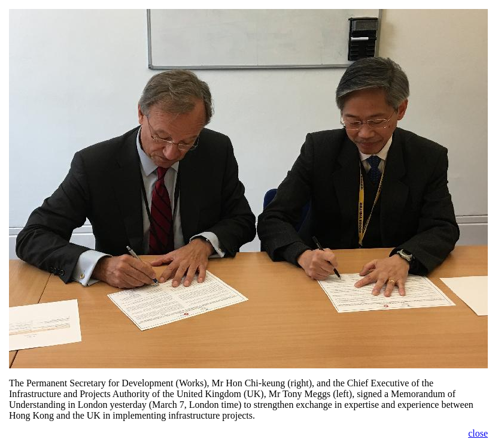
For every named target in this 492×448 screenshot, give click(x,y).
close (478, 433)
